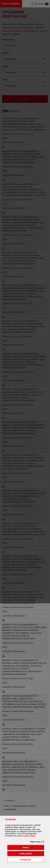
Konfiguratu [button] (32, 859)
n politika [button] (29, 836)
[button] (43, 842)
